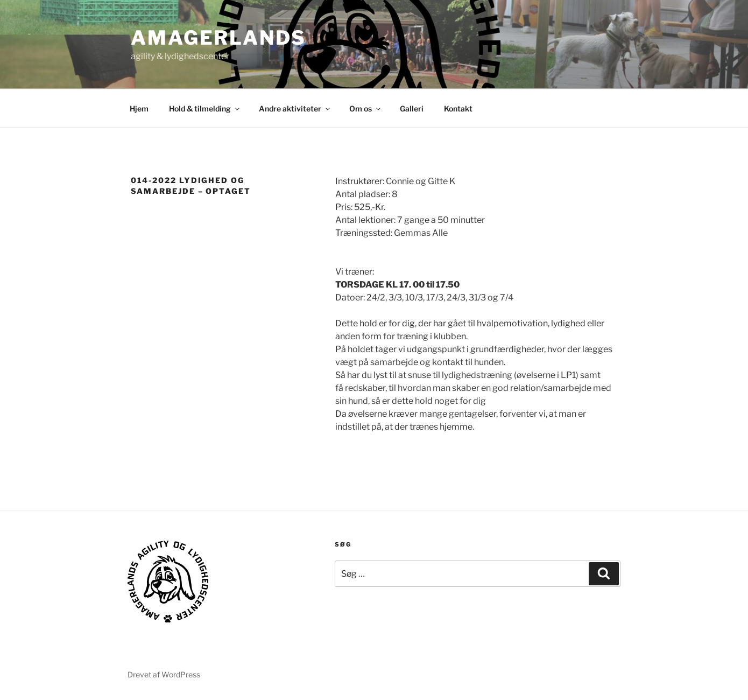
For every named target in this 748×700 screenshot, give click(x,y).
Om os (366, 108)
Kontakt (458, 108)
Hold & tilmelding (205, 108)
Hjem (139, 108)
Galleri (412, 108)
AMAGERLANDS (218, 38)
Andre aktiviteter (295, 108)
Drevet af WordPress (164, 674)
